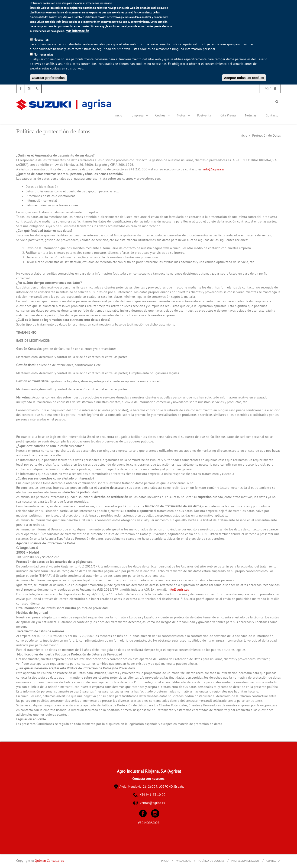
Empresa (140, 116)
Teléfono (37, 89)
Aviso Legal (183, 861)
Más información (77, 31)
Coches (163, 116)
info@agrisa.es (214, 170)
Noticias (251, 116)
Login (268, 88)
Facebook (21, 89)
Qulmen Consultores (49, 861)
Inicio (118, 116)
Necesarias (41, 40)
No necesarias (43, 55)
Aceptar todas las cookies (244, 78)
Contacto (272, 116)
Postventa (204, 116)
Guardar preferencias (48, 78)
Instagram (29, 89)
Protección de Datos (245, 861)
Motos (184, 116)
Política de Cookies (211, 861)
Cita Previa (228, 116)
